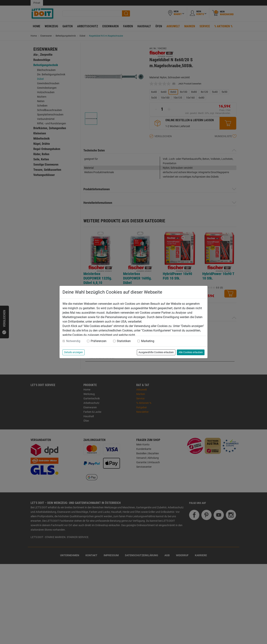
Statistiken (124, 341)
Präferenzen (99, 341)
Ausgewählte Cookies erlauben (156, 352)
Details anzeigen (74, 352)
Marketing (148, 341)
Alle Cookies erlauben (191, 352)
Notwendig (73, 341)
